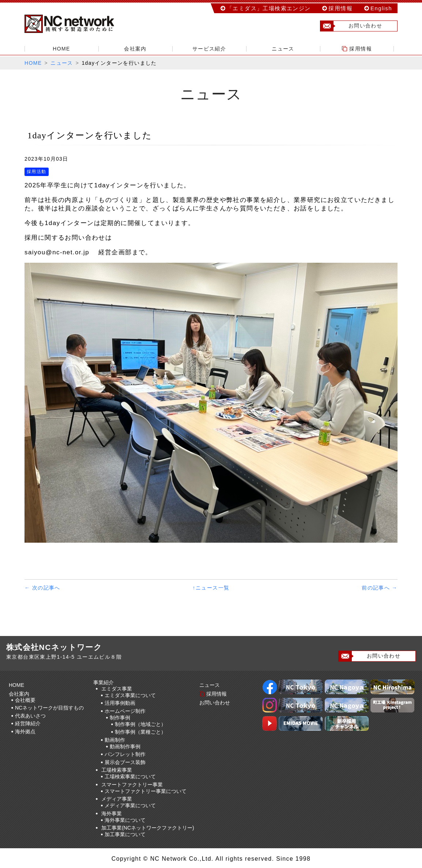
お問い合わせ (351, 26)
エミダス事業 (117, 689)
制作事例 (120, 718)
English (381, 8)
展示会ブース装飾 (125, 762)
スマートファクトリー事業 (132, 785)
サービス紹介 (209, 49)
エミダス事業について (130, 695)
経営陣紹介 (28, 723)
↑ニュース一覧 (211, 588)
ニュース (283, 49)
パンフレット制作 (125, 754)
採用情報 (340, 8)
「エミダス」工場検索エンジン (269, 8)
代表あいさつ (30, 716)
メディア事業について (130, 805)
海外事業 (112, 813)
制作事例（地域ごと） (140, 724)
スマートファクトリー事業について (146, 791)
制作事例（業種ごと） (140, 732)
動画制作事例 (125, 747)
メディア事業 (117, 799)
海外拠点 (25, 732)
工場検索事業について (130, 777)
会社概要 (25, 700)
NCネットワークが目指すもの (49, 708)
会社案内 (135, 49)
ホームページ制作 (125, 711)
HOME (61, 49)
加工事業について (125, 834)
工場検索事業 (117, 770)
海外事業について (125, 820)
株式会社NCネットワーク (76, 24)
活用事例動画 (120, 703)
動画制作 (115, 740)
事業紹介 (105, 682)
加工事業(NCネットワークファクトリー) (148, 828)
